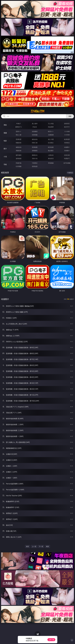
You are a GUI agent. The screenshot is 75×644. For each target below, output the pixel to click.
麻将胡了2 (19, 127)
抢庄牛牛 (67, 127)
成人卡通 (51, 139)
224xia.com (37, 111)
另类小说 (35, 158)
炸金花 (35, 127)
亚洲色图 (35, 147)
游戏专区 (67, 124)
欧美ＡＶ (51, 131)
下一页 (41, 546)
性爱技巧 (67, 158)
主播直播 (51, 135)
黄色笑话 (51, 158)
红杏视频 (19, 166)
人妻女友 (51, 155)
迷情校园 (19, 158)
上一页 (34, 546)
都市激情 (19, 155)
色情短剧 (35, 166)
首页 (27, 546)
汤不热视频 (67, 163)
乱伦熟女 (51, 143)
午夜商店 (35, 163)
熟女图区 (51, 151)
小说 (5, 157)
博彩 (5, 125)
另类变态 (67, 143)
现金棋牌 (51, 127)
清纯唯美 (35, 151)
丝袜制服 (35, 135)
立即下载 (51, 640)
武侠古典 (67, 155)
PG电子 (19, 124)
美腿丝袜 (19, 151)
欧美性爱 (67, 139)
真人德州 (35, 124)
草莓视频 (51, 163)
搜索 (70, 116)
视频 (5, 133)
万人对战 (51, 124)
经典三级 (35, 143)
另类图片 (67, 151)
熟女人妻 (19, 135)
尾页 (48, 546)
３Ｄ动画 (67, 131)
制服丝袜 (19, 143)
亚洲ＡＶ (19, 131)
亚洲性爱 (19, 139)
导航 (5, 164)
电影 (5, 141)
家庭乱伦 (35, 155)
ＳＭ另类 (67, 135)
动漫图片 (67, 147)
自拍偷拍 (35, 131)
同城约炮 (19, 163)
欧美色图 (51, 147)
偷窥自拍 (19, 147)
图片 (5, 149)
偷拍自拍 (35, 139)
